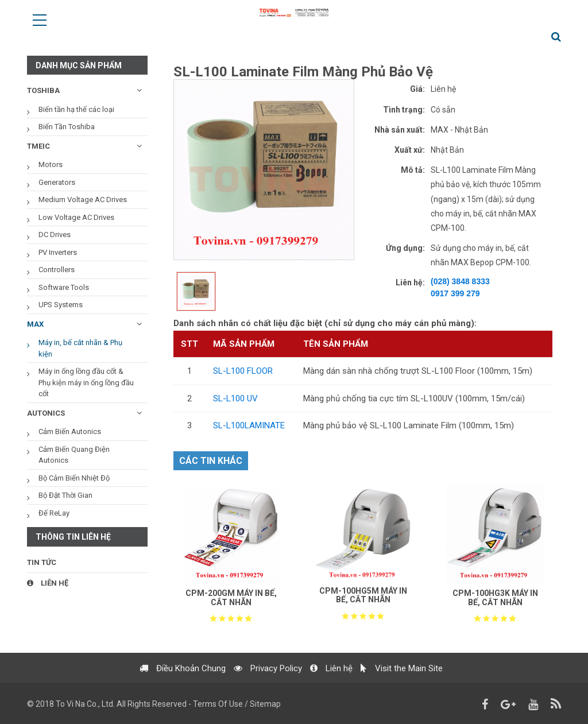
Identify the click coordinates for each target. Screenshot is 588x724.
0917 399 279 (455, 293)
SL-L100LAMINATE (249, 425)
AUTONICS (46, 413)
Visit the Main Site (402, 674)
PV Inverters (58, 252)
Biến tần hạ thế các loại (76, 109)
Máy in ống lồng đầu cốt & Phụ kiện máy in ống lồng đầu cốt (86, 382)
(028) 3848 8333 (460, 281)
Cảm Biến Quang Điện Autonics (74, 455)
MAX (35, 324)
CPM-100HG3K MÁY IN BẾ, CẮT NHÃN (495, 597)
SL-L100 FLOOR (243, 371)
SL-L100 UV (235, 398)
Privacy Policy (268, 674)
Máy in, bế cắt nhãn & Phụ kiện (80, 348)
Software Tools (64, 287)
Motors (51, 164)
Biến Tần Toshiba (67, 127)
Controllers (57, 270)
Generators (57, 182)
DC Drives (55, 235)
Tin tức (42, 562)
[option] (264, 170)
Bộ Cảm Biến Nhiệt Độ (74, 478)
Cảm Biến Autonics (70, 431)
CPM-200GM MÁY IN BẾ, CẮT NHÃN (231, 597)
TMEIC (38, 146)
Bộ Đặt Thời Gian (65, 495)
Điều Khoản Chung (183, 674)
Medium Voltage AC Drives (83, 200)
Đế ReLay (54, 513)
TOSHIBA (43, 90)
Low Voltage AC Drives (76, 217)
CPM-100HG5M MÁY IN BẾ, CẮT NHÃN (363, 595)
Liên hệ (48, 583)
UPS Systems (61, 305)
